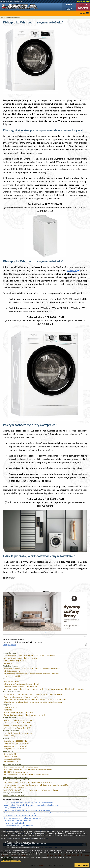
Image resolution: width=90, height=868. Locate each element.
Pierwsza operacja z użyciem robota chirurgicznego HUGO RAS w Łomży (30, 656)
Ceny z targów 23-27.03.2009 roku (16, 746)
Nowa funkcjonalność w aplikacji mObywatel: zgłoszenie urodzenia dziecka (31, 805)
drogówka (7, 705)
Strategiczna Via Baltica (13, 676)
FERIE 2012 (8, 710)
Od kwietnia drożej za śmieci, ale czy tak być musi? (22, 658)
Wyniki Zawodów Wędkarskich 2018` (17, 728)
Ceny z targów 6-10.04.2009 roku (16, 741)
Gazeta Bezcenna (10, 653)
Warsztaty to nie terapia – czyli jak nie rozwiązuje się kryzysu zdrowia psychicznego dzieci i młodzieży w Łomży (44, 689)
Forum (69, 4)
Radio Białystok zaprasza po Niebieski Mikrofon (21, 697)
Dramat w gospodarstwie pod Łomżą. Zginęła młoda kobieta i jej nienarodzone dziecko (35, 699)
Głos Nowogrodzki (10, 718)
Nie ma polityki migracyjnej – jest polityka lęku (21, 687)
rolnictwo (7, 738)
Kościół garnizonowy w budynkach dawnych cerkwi (22, 818)
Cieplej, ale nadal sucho (12, 808)
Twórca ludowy (10, 736)
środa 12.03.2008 (10, 754)
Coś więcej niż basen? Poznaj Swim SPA (18, 820)
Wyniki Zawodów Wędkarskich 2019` (17, 723)
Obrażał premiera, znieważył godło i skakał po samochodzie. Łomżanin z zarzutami (34, 702)
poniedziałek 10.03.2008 (13, 759)
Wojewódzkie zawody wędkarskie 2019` (18, 725)
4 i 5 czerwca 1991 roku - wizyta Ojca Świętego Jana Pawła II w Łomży (28, 782)
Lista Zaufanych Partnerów (11, 861)
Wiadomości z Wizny (11, 731)
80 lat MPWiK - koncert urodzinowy (17, 772)
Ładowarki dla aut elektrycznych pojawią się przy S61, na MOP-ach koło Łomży (32, 668)
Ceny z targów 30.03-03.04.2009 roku (17, 744)
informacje (16, 18)
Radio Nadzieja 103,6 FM (12, 764)
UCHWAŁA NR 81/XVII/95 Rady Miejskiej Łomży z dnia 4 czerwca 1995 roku (31, 790)
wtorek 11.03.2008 (11, 756)
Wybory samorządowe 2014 (14, 795)
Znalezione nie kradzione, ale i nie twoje (18, 826)
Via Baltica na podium (12, 671)
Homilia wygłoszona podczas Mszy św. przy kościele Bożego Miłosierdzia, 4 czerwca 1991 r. (36, 785)
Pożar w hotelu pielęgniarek (14, 823)
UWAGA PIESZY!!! (11, 707)
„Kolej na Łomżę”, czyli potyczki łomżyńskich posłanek (23, 684)
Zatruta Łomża (9, 663)
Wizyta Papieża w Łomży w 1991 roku (17, 780)
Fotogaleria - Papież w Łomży (14, 787)
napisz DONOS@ (84, 1)
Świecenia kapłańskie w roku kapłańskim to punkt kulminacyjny (27, 775)
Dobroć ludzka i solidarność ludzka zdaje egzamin (22, 767)
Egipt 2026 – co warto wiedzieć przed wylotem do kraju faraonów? (27, 810)
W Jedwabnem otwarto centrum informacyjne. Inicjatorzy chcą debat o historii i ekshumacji (37, 813)
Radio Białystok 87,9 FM (12, 692)
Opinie (6, 679)
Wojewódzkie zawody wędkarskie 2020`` (19, 720)
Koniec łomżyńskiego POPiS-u (15, 661)
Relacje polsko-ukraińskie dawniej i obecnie (20, 815)
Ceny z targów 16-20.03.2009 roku (16, 749)
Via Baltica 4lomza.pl (11, 666)
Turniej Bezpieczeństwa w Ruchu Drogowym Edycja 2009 (25, 715)
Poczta (69, 9)
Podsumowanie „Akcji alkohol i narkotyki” (19, 712)
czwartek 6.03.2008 (11, 762)
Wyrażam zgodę (82, 865)
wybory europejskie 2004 (13, 793)
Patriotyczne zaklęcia (12, 681)
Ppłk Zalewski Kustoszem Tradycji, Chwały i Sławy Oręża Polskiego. (28, 769)
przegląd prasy (9, 751)
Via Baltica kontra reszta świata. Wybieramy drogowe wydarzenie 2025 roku (31, 674)
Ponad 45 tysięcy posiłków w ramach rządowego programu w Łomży (28, 803)
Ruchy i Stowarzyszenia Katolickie (16, 777)
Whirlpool (72, 270)
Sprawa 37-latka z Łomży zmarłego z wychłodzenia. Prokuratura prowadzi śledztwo (34, 694)
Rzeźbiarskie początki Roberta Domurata (19, 733)
